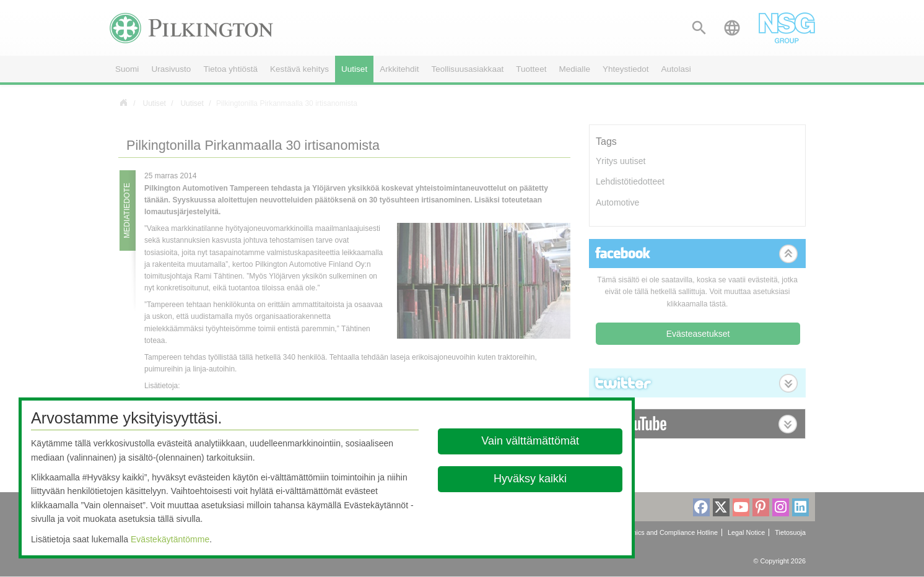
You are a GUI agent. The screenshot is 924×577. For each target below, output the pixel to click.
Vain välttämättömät (531, 441)
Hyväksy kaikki (531, 479)
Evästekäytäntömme (170, 539)
